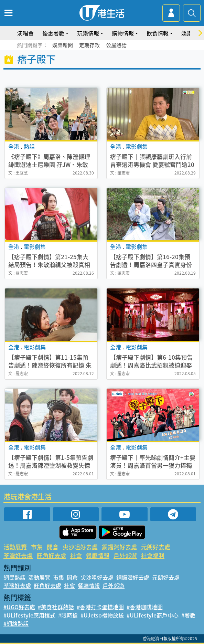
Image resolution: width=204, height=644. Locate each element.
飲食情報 (158, 33)
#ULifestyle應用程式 (29, 615)
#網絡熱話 (16, 623)
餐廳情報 (98, 555)
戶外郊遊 (125, 555)
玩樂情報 (88, 33)
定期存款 (89, 45)
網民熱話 (14, 577)
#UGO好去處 (19, 607)
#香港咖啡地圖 (145, 607)
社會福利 (153, 555)
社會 (76, 555)
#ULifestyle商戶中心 (153, 615)
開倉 (53, 547)
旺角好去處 (51, 555)
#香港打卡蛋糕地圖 (100, 607)
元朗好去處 (156, 547)
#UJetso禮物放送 (102, 615)
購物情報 (123, 33)
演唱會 (25, 33)
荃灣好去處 (18, 555)
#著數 (188, 615)
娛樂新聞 (63, 45)
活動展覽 (15, 547)
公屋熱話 (116, 45)
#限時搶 (68, 615)
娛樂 (187, 33)
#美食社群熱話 (56, 607)
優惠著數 (53, 33)
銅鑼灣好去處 (119, 547)
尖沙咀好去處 (80, 547)
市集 (37, 547)
